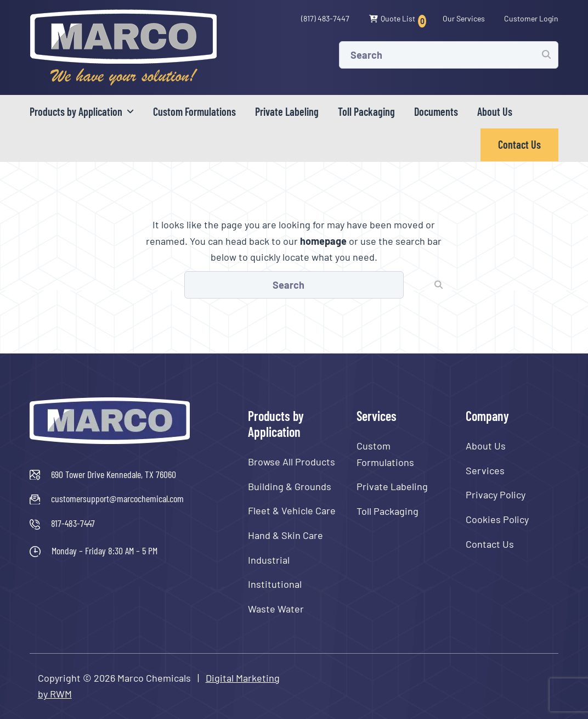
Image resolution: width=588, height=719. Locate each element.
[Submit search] (546, 54)
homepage (323, 241)
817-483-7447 (73, 523)
